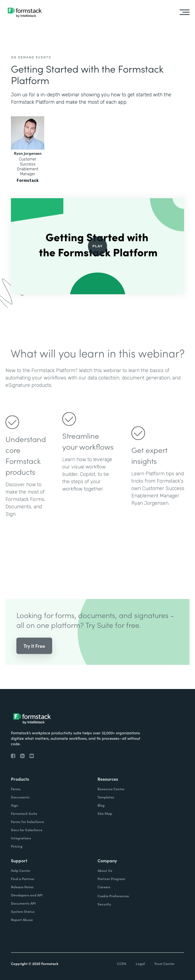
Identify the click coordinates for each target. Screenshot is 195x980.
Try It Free (34, 654)
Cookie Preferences (113, 896)
